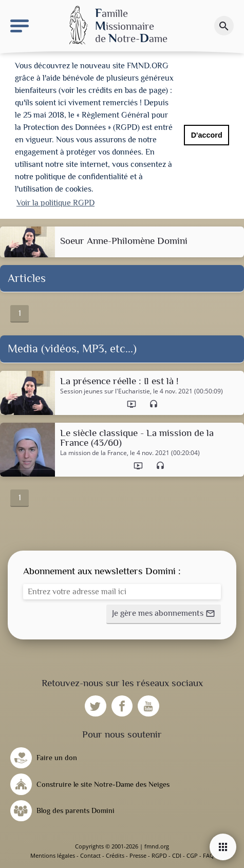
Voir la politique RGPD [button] (55, 203)
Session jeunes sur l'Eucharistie (105, 391)
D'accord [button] (207, 135)
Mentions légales (53, 855)
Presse (138, 855)
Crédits (115, 855)
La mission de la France (93, 453)
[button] (164, 614)
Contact (90, 855)
